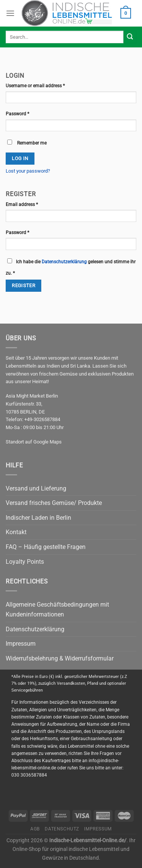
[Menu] (10, 13)
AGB (35, 829)
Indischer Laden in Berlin (38, 518)
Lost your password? (28, 171)
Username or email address (35, 86)
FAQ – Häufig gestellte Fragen (46, 547)
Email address (22, 204)
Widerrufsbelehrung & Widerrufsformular (60, 658)
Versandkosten (71, 683)
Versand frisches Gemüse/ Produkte (54, 503)
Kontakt (16, 532)
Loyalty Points (25, 562)
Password (17, 114)
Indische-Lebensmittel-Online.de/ (88, 840)
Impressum (21, 644)
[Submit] (130, 37)
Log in (20, 158)
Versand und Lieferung (36, 488)
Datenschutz (62, 829)
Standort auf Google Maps (34, 442)
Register (23, 285)
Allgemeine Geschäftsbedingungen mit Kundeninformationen (57, 609)
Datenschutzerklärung (64, 262)
